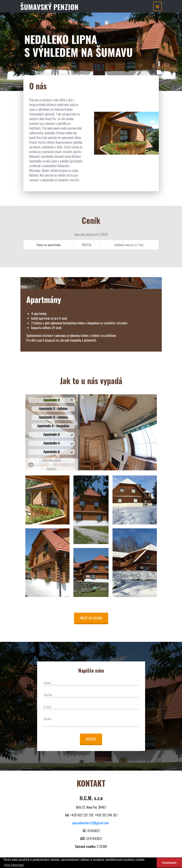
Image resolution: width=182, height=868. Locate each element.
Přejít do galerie (91, 618)
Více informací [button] (14, 865)
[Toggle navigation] (157, 6)
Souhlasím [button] (169, 863)
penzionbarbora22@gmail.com (91, 823)
